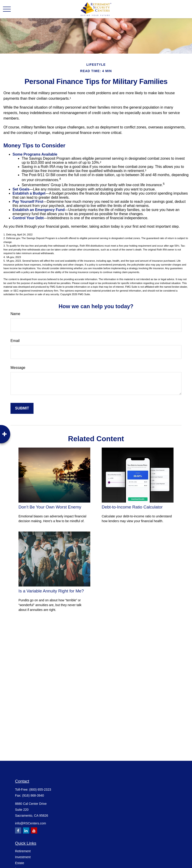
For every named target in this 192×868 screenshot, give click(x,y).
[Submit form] (22, 408)
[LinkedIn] (26, 830)
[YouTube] (34, 830)
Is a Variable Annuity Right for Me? (51, 591)
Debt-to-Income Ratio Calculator (132, 507)
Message (18, 368)
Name (15, 314)
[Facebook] (18, 830)
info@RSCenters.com (31, 823)
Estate (20, 863)
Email (15, 341)
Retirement (23, 851)
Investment (23, 857)
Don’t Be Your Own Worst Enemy (50, 507)
